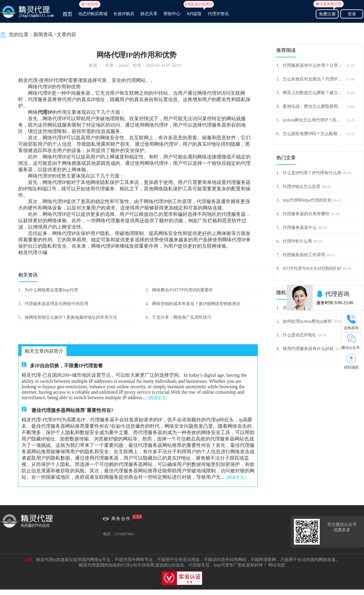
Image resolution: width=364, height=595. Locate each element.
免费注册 (327, 13)
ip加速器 (176, 565)
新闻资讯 (43, 34)
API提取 (194, 11)
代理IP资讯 (218, 14)
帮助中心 (172, 14)
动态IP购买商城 (93, 11)
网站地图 (277, 565)
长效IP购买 (124, 14)
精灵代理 (28, 80)
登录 (352, 14)
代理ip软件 (131, 565)
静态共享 (149, 14)
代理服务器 (199, 565)
